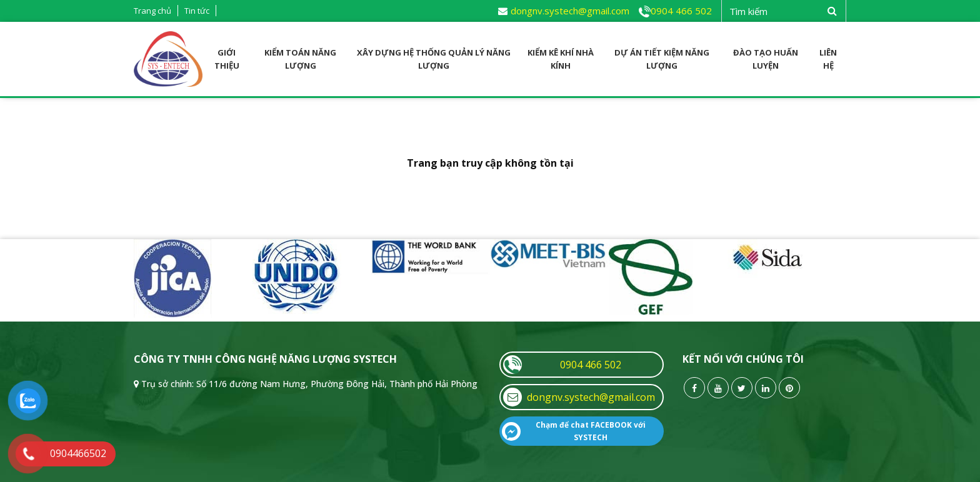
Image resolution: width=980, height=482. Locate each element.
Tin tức (197, 11)
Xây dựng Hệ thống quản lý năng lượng (434, 59)
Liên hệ (828, 59)
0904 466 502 (675, 11)
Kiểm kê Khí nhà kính (561, 59)
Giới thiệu (227, 59)
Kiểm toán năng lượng (300, 59)
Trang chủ (152, 11)
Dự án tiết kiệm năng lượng (662, 59)
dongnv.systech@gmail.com (564, 11)
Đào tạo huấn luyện (766, 59)
